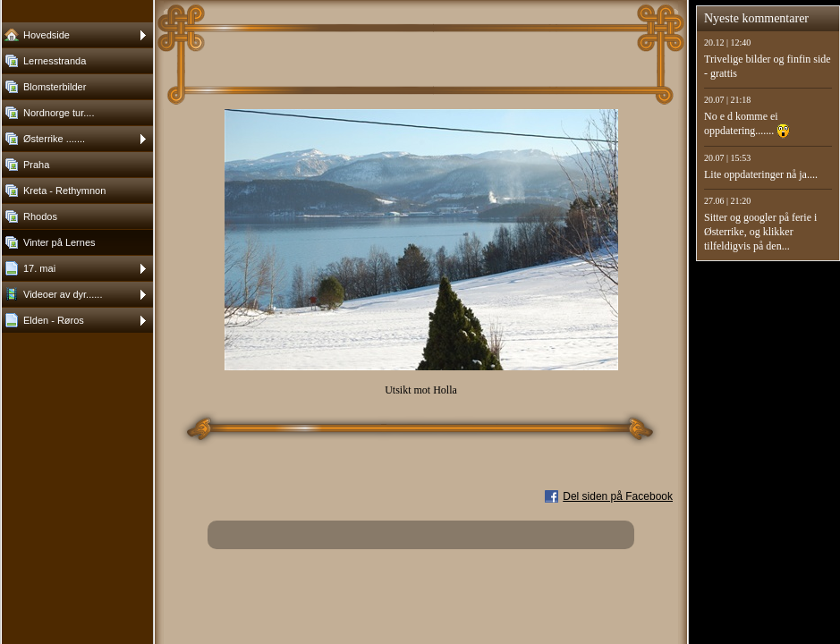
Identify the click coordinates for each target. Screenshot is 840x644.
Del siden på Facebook (618, 496)
